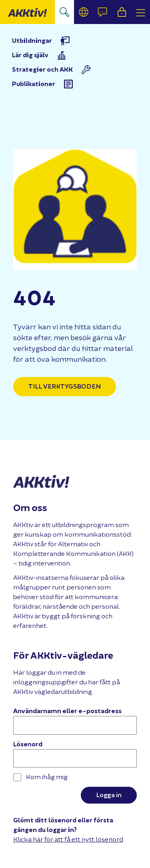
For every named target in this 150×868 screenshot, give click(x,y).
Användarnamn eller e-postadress (67, 711)
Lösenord (28, 744)
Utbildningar (32, 41)
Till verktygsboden (65, 387)
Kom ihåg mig (40, 777)
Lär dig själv (30, 55)
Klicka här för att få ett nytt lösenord (68, 839)
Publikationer (34, 84)
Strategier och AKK (42, 70)
